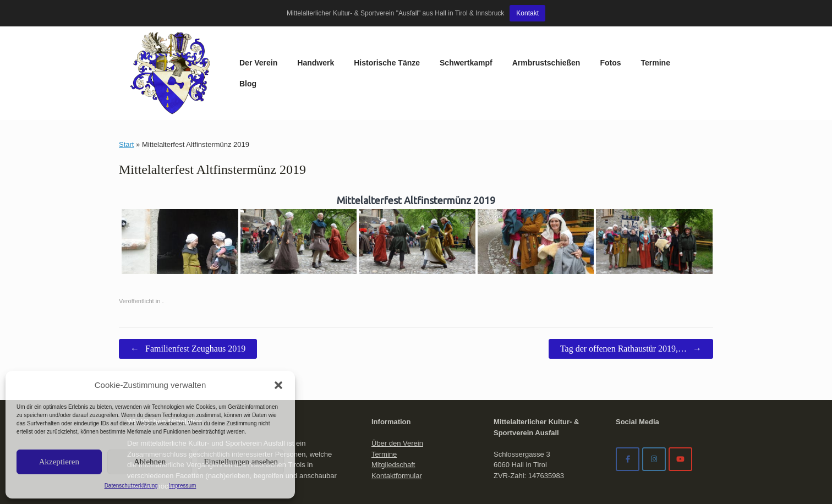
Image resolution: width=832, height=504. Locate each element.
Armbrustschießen (464, 37)
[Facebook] (628, 387)
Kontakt (527, 13)
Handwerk (234, 37)
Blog (617, 37)
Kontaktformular (397, 403)
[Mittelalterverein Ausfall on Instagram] (654, 387)
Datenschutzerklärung (131, 486)
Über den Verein (397, 371)
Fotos (528, 37)
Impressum (182, 486)
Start (126, 72)
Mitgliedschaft (393, 392)
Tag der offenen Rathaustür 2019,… (631, 276)
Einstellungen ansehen (241, 462)
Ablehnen (150, 462)
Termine (574, 37)
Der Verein (176, 37)
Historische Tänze (305, 37)
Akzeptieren (59, 462)
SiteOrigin (438, 483)
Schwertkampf (384, 37)
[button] (278, 385)
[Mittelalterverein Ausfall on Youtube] (680, 387)
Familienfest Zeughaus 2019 (188, 276)
